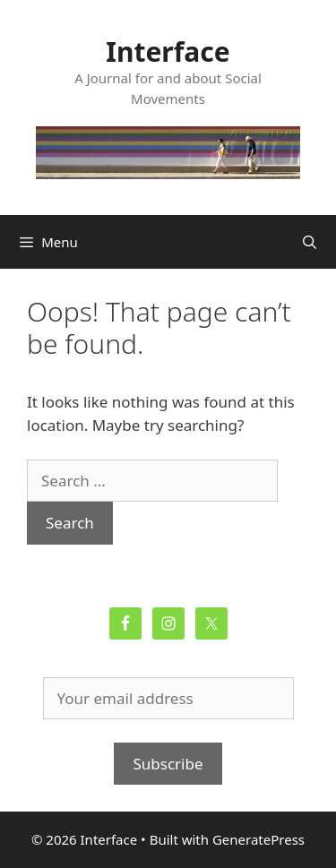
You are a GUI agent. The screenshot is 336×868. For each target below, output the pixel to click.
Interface (168, 52)
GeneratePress (258, 839)
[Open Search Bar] (310, 242)
